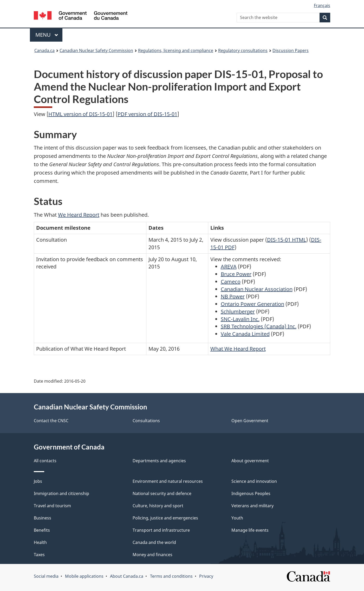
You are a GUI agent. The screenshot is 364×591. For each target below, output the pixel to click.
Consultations (146, 421)
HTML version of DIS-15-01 (80, 114)
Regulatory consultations (243, 50)
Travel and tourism (52, 506)
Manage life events (250, 530)
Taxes (39, 555)
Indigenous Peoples (251, 493)
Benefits (42, 530)
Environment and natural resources (168, 481)
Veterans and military (252, 506)
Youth (237, 518)
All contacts (45, 461)
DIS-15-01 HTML (287, 240)
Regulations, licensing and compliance (176, 50)
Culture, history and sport (158, 506)
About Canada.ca (127, 576)
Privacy (206, 576)
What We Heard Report (238, 349)
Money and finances (152, 555)
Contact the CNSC (51, 421)
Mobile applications (84, 576)
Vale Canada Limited (245, 334)
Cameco (231, 282)
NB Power (233, 296)
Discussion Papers (291, 50)
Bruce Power (236, 274)
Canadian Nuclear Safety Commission (96, 50)
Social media (46, 576)
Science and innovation (254, 481)
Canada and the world (154, 542)
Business (43, 518)
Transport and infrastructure (161, 530)
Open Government (250, 421)
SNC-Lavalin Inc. (240, 319)
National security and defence (162, 493)
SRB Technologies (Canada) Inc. (259, 326)
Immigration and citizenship (61, 493)
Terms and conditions (171, 576)
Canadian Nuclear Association (257, 289)
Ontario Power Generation (252, 304)
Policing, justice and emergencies (165, 518)
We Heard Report (79, 215)
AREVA (229, 266)
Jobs (38, 481)
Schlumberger (238, 311)
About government (250, 461)
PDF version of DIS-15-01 (147, 114)
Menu (47, 35)
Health (40, 542)
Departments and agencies (159, 461)
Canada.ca (44, 50)
